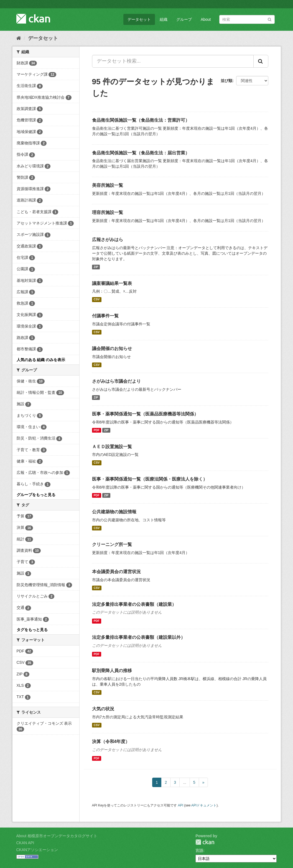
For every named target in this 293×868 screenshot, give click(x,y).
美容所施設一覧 (108, 185)
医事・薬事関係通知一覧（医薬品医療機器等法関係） (145, 414)
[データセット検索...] (173, 61)
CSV (97, 299)
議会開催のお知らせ (112, 349)
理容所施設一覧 (108, 212)
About (206, 19)
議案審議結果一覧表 (112, 283)
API (181, 805)
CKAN (205, 842)
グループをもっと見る (36, 495)
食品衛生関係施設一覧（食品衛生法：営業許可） (141, 120)
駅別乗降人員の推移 (112, 671)
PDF (97, 430)
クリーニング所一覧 (112, 544)
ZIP (96, 267)
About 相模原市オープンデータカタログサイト (57, 836)
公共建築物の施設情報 (114, 512)
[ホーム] (19, 38)
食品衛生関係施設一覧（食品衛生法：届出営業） (141, 153)
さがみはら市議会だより (116, 381)
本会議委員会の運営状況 (116, 572)
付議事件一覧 (105, 316)
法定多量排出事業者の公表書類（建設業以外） (139, 637)
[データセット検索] (247, 19)
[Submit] (270, 19)
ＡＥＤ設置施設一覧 (112, 447)
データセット (139, 19)
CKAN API (25, 843)
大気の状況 (103, 709)
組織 (164, 19)
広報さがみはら (108, 240)
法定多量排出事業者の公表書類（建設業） (134, 604)
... (185, 782)
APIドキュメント (204, 805)
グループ (184, 19)
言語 (199, 851)
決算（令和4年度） (111, 741)
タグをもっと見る (32, 630)
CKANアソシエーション (37, 850)
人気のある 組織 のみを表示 (41, 360)
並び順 (226, 81)
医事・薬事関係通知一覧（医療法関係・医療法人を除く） (150, 479)
